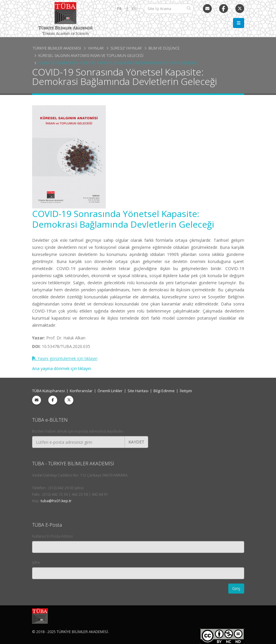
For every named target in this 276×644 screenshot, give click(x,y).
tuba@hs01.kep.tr (56, 501)
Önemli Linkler (110, 391)
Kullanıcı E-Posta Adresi (52, 536)
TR (119, 9)
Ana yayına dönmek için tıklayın (62, 368)
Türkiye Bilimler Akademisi (57, 48)
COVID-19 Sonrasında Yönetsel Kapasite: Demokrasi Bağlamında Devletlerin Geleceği (118, 63)
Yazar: (39, 338)
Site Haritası (138, 391)
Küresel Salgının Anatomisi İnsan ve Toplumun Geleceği (91, 55)
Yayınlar (96, 48)
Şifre (36, 562)
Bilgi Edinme (164, 391)
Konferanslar (81, 391)
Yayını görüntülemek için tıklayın (65, 358)
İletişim (186, 391)
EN (134, 9)
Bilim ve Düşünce (164, 48)
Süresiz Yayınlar (126, 48)
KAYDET (136, 442)
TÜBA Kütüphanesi (48, 391)
